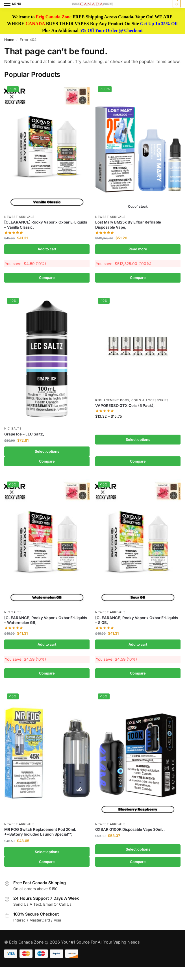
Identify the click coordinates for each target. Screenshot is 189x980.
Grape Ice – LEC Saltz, (24, 434)
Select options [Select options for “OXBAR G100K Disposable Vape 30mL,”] (138, 849)
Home (9, 40)
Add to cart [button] (47, 249)
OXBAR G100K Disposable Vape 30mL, (130, 829)
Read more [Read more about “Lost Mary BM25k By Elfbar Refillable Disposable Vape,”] (138, 249)
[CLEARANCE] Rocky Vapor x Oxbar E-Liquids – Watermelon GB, (46, 620)
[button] (176, 4)
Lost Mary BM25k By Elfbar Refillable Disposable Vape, (128, 225)
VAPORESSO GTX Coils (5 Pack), (125, 406)
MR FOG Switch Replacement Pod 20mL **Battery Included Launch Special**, (40, 832)
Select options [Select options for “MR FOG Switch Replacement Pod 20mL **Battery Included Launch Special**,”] (47, 852)
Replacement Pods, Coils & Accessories (132, 400)
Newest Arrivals (19, 217)
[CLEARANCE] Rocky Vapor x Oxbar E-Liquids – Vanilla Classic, (46, 225)
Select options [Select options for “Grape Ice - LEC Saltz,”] (47, 451)
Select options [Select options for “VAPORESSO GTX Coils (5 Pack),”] (138, 440)
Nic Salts (13, 428)
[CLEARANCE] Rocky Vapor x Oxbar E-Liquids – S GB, (137, 620)
